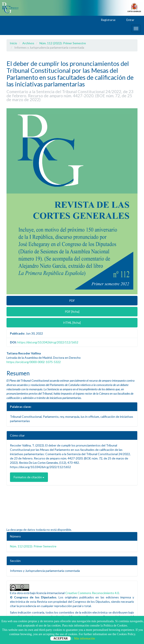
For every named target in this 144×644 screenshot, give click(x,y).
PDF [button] (72, 300)
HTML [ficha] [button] (72, 323)
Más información (84, 638)
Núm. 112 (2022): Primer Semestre (63, 43)
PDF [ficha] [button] (72, 312)
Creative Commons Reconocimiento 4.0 (92, 593)
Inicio (13, 43)
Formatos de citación (29, 477)
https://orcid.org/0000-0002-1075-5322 (34, 362)
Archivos (28, 43)
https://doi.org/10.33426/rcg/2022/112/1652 (48, 342)
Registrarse (106, 20)
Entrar (128, 20)
